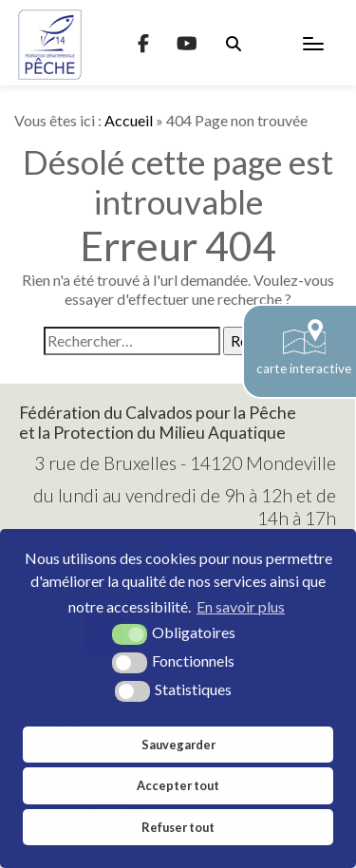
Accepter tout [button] (178, 785)
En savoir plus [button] (241, 606)
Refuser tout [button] (178, 827)
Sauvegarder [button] (178, 745)
